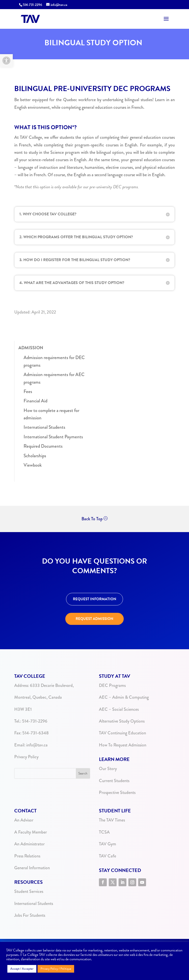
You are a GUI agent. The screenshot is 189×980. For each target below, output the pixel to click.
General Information (32, 868)
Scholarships (35, 456)
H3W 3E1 (23, 709)
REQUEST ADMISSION (94, 619)
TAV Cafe (108, 856)
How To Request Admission (123, 745)
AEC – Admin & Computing (124, 697)
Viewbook (33, 465)
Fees (28, 391)
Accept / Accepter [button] (22, 969)
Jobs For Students (30, 915)
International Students (44, 427)
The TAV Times (112, 820)
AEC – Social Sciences (119, 709)
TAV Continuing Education (122, 733)
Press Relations (27, 856)
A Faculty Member (31, 832)
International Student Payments (53, 437)
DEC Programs (112, 685)
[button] (6, 61)
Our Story (108, 769)
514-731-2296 (33, 5)
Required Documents (43, 446)
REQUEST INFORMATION (95, 599)
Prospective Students (117, 792)
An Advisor (24, 820)
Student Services (29, 891)
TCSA (104, 832)
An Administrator (29, 844)
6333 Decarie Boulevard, (52, 685)
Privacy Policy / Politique (56, 969)
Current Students (114, 781)
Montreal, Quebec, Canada (38, 697)
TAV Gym (108, 844)
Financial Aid (35, 401)
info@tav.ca (37, 745)
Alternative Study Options (122, 721)
